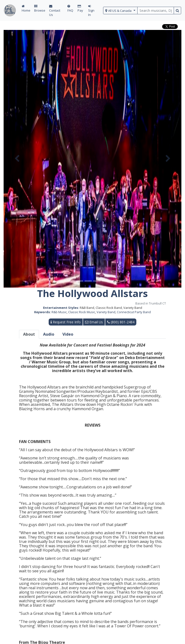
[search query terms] (156, 10)
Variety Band (106, 312)
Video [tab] (68, 334)
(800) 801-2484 (121, 322)
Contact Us (55, 11)
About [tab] (29, 334)
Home (26, 9)
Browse (40, 9)
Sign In (91, 11)
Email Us (94, 322)
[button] (17, 159)
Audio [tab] (49, 334)
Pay (80, 9)
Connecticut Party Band (134, 312)
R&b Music (59, 312)
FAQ (70, 9)
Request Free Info (66, 322)
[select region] (120, 10)
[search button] (177, 10)
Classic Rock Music (82, 312)
